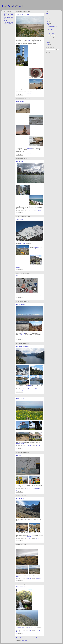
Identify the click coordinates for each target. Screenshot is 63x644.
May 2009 (50, 39)
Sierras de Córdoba (31, 627)
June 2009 (50, 37)
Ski (6, 25)
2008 (48, 41)
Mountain (18, 267)
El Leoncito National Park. (30, 336)
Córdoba (19, 276)
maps (29, 40)
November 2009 (51, 32)
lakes (12, 19)
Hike (36, 266)
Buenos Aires (38, 489)
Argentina (5, 13)
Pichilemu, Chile (21, 399)
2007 (48, 43)
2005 (48, 44)
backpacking (37, 247)
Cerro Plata (22, 243)
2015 (48, 20)
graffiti (40, 296)
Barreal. (21, 335)
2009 (48, 23)
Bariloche (29, 385)
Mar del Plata (20, 161)
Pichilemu (31, 431)
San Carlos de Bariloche (23, 346)
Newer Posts (20, 638)
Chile (36, 445)
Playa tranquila (20, 101)
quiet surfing (29, 148)
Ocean (40, 93)
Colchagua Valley (20, 444)
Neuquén (18, 577)
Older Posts (39, 638)
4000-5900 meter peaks (32, 537)
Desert (36, 338)
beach (37, 93)
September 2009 (52, 35)
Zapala (18, 547)
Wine (17, 447)
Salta (10, 24)
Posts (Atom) (24, 641)
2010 (48, 22)
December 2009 (51, 25)
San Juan (23, 333)
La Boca (19, 455)
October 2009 (51, 34)
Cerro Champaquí (21, 587)
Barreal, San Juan (21, 304)
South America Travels (12, 6)
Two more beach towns (23, 14)
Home (30, 638)
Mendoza (39, 266)
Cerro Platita (20, 219)
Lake (40, 389)
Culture (5, 17)
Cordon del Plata (38, 250)
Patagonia (23, 390)
